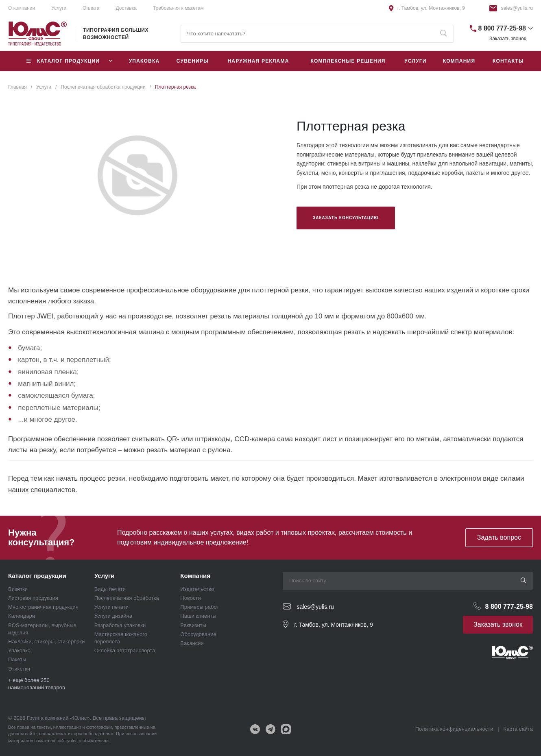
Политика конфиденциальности (454, 729)
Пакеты (17, 659)
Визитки (18, 589)
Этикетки (19, 669)
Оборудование (198, 634)
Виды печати (110, 589)
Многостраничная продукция (43, 607)
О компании (22, 8)
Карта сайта (518, 729)
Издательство (197, 589)
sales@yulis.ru (517, 8)
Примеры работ (200, 607)
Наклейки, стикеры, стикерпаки (47, 642)
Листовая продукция (33, 598)
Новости (190, 598)
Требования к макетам (178, 8)
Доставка (126, 8)
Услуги (105, 576)
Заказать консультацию (346, 218)
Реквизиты (193, 625)
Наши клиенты (198, 616)
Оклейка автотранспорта (125, 650)
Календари (22, 616)
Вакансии (192, 643)
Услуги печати (111, 607)
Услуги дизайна (113, 616)
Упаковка (19, 650)
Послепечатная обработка (127, 598)
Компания (195, 576)
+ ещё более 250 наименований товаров (37, 684)
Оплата (91, 8)
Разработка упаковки (120, 625)
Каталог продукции (37, 576)
